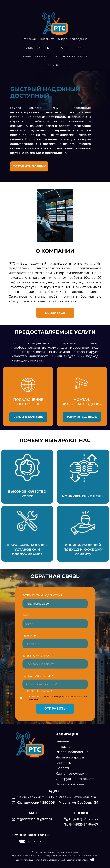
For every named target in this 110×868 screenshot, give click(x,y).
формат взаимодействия (43, 595)
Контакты (61, 48)
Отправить (55, 708)
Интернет (47, 39)
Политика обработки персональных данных (55, 852)
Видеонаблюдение (72, 39)
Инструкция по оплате (71, 56)
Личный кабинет (55, 65)
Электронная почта (38, 656)
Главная (30, 39)
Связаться (55, 313)
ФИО (26, 615)
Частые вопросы (37, 48)
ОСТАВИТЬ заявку (29, 166)
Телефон (29, 636)
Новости (79, 48)
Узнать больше (28, 417)
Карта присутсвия (36, 56)
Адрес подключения (39, 676)
